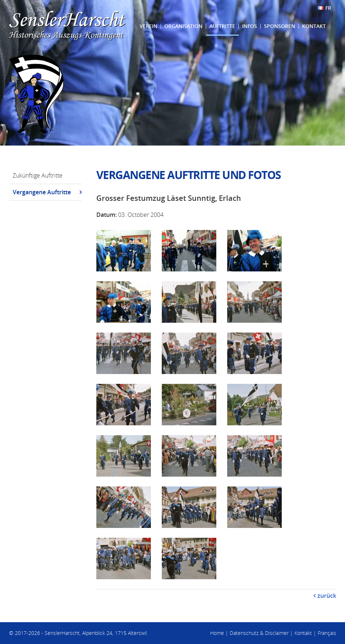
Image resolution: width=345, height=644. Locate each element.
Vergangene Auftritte (42, 192)
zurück (327, 596)
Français (327, 633)
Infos (250, 26)
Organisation (183, 26)
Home (217, 633)
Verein (149, 26)
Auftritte (222, 26)
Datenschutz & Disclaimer (259, 633)
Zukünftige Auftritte (38, 175)
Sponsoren (280, 26)
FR (328, 8)
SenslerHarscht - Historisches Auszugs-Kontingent (67, 26)
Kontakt (314, 26)
